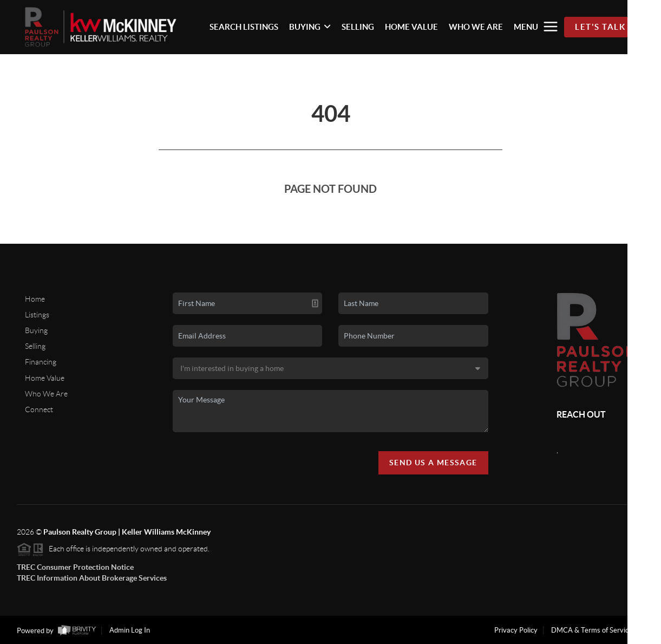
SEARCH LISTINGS (244, 27)
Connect (39, 409)
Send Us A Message (433, 463)
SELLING (358, 27)
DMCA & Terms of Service (592, 630)
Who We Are (46, 394)
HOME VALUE (411, 27)
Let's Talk (600, 27)
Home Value (45, 378)
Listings (37, 315)
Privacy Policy (516, 630)
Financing (41, 362)
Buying (36, 330)
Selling (35, 346)
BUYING (310, 27)
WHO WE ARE (476, 27)
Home (35, 299)
